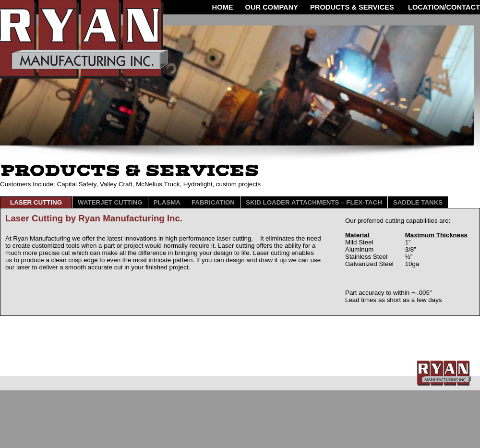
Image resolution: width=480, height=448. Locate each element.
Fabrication (213, 202)
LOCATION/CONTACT (443, 7)
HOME (223, 7)
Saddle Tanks (418, 202)
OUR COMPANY (272, 7)
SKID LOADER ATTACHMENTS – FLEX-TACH (314, 202)
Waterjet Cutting (110, 202)
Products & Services (352, 7)
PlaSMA (167, 202)
